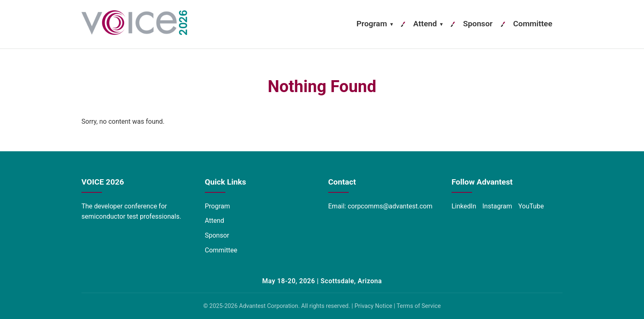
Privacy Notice (373, 306)
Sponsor (478, 24)
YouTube (531, 206)
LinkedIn (464, 206)
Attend (428, 24)
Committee (533, 24)
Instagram (497, 206)
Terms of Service (419, 306)
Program (375, 24)
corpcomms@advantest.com (390, 206)
